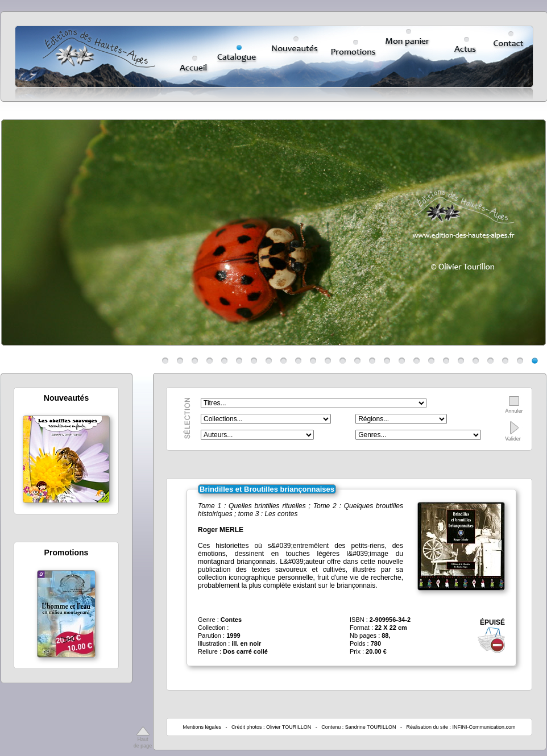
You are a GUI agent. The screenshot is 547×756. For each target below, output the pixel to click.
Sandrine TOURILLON (371, 727)
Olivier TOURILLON (289, 727)
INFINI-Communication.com (484, 727)
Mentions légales (202, 727)
